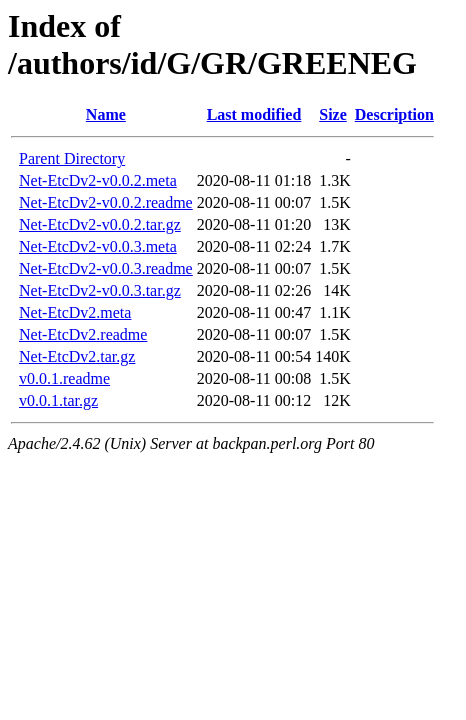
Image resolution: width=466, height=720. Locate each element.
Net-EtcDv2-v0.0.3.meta (98, 246)
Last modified (254, 114)
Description (394, 114)
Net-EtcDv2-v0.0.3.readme (106, 268)
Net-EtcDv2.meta (75, 312)
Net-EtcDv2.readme (83, 334)
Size (333, 114)
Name (106, 114)
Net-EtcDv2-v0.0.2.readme (106, 202)
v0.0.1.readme (64, 378)
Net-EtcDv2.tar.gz (77, 356)
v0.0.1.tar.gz (58, 400)
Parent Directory (72, 158)
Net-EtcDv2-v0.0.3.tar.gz (100, 290)
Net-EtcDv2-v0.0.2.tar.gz (100, 224)
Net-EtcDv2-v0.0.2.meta (98, 180)
